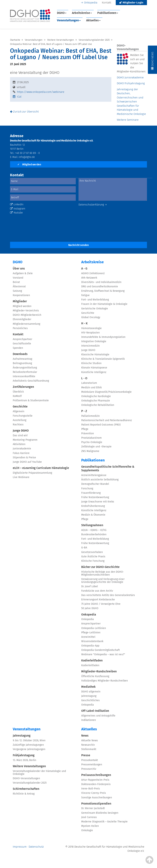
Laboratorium (89, 383)
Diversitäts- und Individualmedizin (101, 282)
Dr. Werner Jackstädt (93, 808)
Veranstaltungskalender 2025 (30, 783)
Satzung (17, 291)
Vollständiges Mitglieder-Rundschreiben (105, 681)
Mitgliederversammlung (26, 324)
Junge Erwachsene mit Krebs (98, 502)
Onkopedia (91, 3)
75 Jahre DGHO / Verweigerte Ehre (101, 604)
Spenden (18, 348)
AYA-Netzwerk (89, 278)
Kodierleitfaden (92, 660)
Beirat (16, 282)
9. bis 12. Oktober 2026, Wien (29, 740)
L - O (84, 378)
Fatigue (85, 295)
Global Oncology (91, 317)
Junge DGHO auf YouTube (27, 462)
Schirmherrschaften (26, 789)
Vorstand (18, 278)
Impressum (20, 847)
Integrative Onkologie (94, 341)
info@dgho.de (27, 157)
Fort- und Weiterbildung (95, 300)
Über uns (19, 268)
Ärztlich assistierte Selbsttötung (100, 480)
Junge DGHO (21, 431)
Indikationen (89, 720)
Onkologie (87, 830)
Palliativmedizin (90, 416)
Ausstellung (20, 420)
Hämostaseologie (91, 328)
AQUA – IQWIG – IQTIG (94, 530)
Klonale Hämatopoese (94, 368)
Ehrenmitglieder (22, 319)
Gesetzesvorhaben (92, 552)
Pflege (85, 429)
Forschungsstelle (23, 416)
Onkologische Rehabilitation (98, 405)
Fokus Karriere (21, 453)
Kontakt (107, 3)
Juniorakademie (22, 449)
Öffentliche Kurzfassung (95, 676)
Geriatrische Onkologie (95, 309)
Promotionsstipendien (96, 804)
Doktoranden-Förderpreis (96, 784)
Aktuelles (93, 20)
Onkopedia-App (90, 646)
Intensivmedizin (90, 346)
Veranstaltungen (69, 20)
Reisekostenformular (25, 372)
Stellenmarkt (89, 749)
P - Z (84, 411)
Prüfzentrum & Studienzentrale (31, 400)
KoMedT (17, 396)
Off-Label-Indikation (95, 711)
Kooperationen (21, 295)
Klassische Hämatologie (95, 355)
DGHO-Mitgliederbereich (27, 315)
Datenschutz (36, 847)
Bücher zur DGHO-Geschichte (100, 567)
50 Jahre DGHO (90, 608)
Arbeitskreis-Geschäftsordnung (31, 381)
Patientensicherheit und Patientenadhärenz (107, 420)
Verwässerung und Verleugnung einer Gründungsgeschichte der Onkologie (103, 581)
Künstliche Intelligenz (94, 372)
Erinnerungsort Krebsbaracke (98, 600)
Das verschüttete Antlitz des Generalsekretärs (108, 595)
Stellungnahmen (92, 525)
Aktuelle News (90, 740)
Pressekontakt (90, 760)
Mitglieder (20, 301)
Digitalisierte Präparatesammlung (32, 473)
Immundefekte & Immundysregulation (103, 337)
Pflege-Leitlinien (91, 633)
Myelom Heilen (90, 826)
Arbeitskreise (82, 13)
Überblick (18, 392)
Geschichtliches (90, 700)
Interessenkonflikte (24, 376)
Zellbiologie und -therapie (96, 447)
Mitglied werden (29, 165)
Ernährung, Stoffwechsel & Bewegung (103, 291)
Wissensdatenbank (92, 641)
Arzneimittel (88, 637)
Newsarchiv (88, 745)
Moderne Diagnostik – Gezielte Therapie (104, 822)
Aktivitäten (19, 444)
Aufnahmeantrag (22, 359)
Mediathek (88, 687)
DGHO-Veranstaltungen (26, 778)
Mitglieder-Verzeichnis (26, 311)
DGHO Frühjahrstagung (131, 83)
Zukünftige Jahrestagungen (28, 745)
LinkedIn (17, 204)
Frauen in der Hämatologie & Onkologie (104, 304)
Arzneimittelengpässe (94, 475)
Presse (86, 755)
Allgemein (19, 411)
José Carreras (89, 817)
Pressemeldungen (92, 765)
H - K (84, 323)
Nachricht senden (78, 245)
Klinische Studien (91, 363)
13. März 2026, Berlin (24, 760)
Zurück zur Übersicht (24, 112)
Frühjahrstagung (24, 755)
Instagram (18, 209)
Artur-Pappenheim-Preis (95, 780)
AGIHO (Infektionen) (93, 273)
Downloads (20, 354)
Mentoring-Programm (25, 440)
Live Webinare (21, 477)
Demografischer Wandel (95, 484)
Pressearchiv (89, 769)
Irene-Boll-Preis (91, 789)
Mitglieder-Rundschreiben (99, 671)
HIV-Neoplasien (90, 333)
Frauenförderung (91, 493)
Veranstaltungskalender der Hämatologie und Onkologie (39, 773)
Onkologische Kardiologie (96, 396)
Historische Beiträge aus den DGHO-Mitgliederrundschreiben (103, 573)
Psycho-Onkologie (92, 442)
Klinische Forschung (93, 561)
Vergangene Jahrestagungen (29, 749)
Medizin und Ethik (91, 388)
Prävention (88, 433)
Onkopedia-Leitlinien (94, 628)
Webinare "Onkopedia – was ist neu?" (103, 654)
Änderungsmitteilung (25, 368)
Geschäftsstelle (22, 344)
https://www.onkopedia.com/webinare (41, 92)
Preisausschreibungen (96, 775)
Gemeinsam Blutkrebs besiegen (100, 813)
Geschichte (20, 406)
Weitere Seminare (128, 120)
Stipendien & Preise (24, 458)
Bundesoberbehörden (94, 534)
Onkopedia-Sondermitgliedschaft (100, 650)
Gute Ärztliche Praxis (93, 557)
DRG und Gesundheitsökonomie (100, 287)
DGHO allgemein (91, 692)
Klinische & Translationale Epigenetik (103, 359)
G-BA (84, 548)
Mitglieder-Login (131, 3)
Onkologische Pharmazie (96, 401)
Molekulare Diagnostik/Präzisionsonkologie (106, 392)
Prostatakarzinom (91, 438)
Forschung (87, 489)
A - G (84, 268)
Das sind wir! (20, 435)
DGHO (62, 13)
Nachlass (18, 425)
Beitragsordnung (22, 363)
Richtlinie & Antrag (24, 794)
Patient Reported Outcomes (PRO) (101, 425)
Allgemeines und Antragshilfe (98, 716)
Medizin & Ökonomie (93, 515)
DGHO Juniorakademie (130, 77)
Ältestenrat (19, 287)
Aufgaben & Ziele (23, 273)
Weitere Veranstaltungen (29, 766)
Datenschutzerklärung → (93, 205)
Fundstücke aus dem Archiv (97, 591)
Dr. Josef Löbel (90, 586)
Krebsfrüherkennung (93, 506)
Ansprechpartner (22, 339)
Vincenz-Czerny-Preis (94, 793)
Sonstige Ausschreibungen (97, 798)
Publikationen (108, 13)
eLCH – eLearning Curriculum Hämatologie (41, 468)
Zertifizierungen (23, 387)
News (85, 736)
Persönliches (20, 328)
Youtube (16, 213)
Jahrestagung (89, 696)
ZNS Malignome (90, 451)
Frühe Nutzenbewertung (95, 497)
